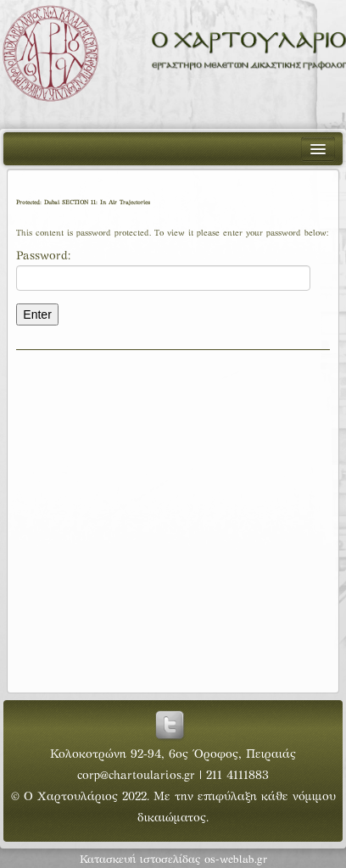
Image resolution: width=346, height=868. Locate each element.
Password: (163, 271)
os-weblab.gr (236, 860)
